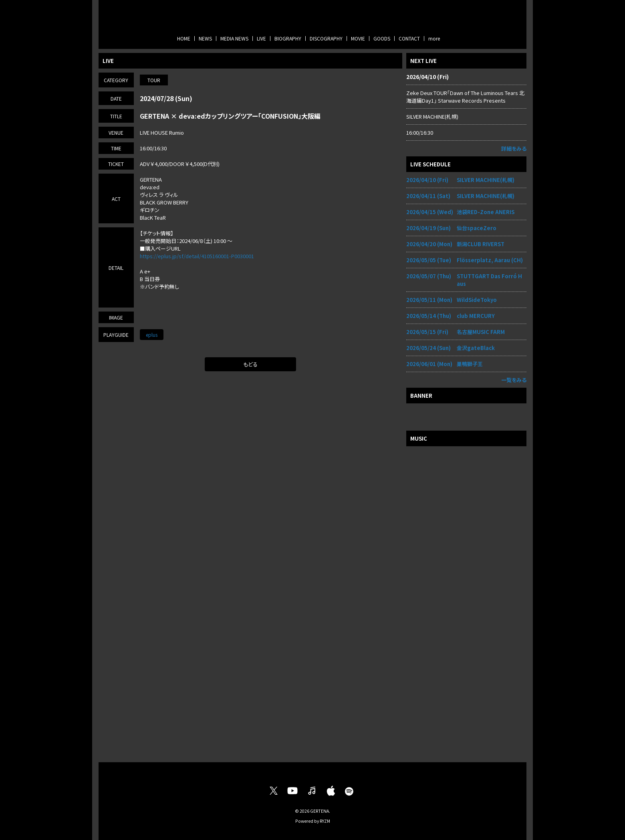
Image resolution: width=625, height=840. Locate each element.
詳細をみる (514, 149)
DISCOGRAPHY (326, 38)
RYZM (325, 821)
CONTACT (409, 38)
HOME (184, 38)
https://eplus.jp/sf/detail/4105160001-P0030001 (197, 256)
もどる (250, 364)
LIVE (261, 38)
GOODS (382, 38)
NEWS (205, 38)
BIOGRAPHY (288, 38)
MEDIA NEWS (234, 38)
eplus (152, 335)
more (434, 38)
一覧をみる (514, 380)
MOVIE (358, 38)
